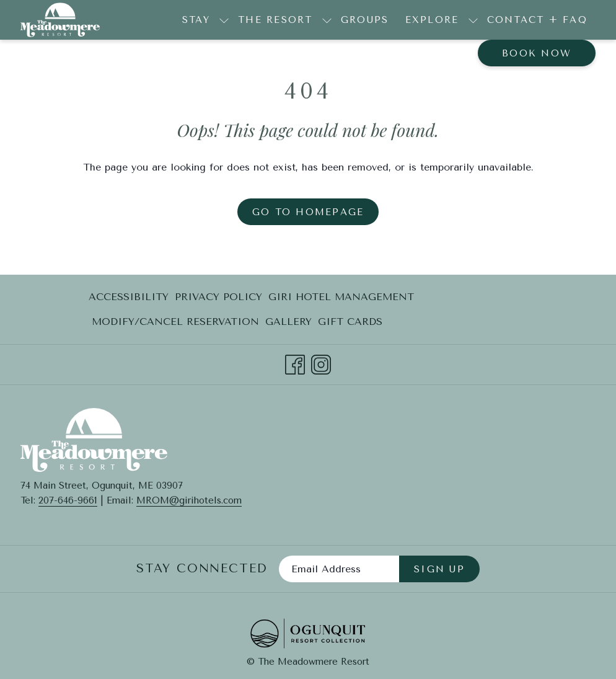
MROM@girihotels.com (189, 500)
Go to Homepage (308, 212)
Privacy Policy (218, 297)
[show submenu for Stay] (224, 20)
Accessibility (129, 297)
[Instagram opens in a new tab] (321, 363)
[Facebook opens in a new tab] (295, 363)
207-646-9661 (68, 500)
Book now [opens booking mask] (537, 53)
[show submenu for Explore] (473, 20)
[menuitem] (365, 20)
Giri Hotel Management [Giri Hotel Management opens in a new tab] (341, 299)
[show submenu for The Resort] (327, 20)
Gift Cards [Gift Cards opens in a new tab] (350, 324)
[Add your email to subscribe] (339, 569)
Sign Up (439, 569)
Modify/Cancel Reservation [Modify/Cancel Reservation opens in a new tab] (175, 324)
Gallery (288, 322)
